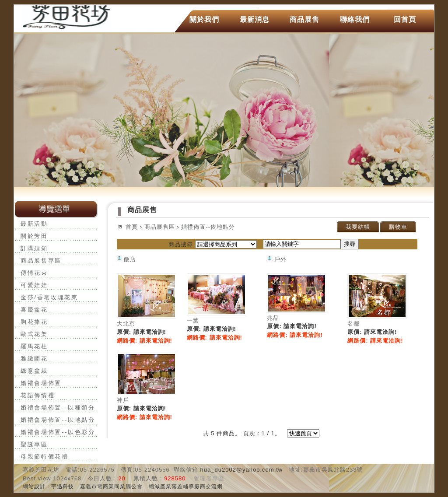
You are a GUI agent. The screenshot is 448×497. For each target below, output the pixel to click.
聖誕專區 (34, 444)
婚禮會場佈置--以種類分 (58, 408)
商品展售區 (160, 227)
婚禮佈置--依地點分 (208, 227)
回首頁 (405, 19)
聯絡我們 (355, 19)
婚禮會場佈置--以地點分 (58, 420)
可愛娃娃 (34, 285)
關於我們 (204, 19)
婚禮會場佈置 (41, 383)
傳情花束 (34, 273)
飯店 (127, 259)
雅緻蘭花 (34, 359)
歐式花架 (34, 334)
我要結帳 (358, 227)
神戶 (123, 400)
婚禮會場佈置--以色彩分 (58, 432)
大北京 (126, 324)
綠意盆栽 (34, 371)
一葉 (193, 320)
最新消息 (255, 19)
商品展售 (304, 19)
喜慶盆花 (34, 310)
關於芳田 (34, 236)
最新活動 (34, 224)
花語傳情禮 (38, 395)
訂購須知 (34, 248)
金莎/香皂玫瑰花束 (49, 297)
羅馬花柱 (34, 346)
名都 (353, 324)
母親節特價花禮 (45, 457)
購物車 (398, 227)
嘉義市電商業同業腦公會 (111, 486)
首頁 (132, 227)
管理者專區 (209, 478)
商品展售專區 (41, 261)
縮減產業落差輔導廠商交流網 (186, 486)
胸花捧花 (34, 322)
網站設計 (34, 486)
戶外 (277, 259)
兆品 (273, 318)
